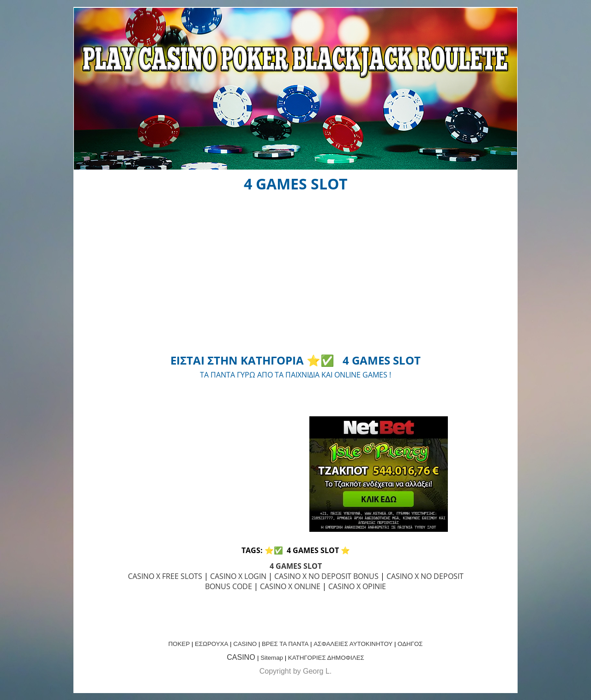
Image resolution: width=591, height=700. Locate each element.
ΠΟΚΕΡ (179, 644)
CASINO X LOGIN (238, 576)
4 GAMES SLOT (296, 566)
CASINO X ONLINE (290, 586)
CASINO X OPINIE (357, 586)
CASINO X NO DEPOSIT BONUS (326, 576)
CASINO (245, 644)
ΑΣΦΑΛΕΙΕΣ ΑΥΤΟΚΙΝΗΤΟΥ (353, 644)
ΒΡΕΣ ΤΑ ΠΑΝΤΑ (285, 644)
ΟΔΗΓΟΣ (410, 644)
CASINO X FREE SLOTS (165, 576)
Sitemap (272, 658)
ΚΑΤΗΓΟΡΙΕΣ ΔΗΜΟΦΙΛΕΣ (326, 658)
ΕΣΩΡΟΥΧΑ (211, 644)
